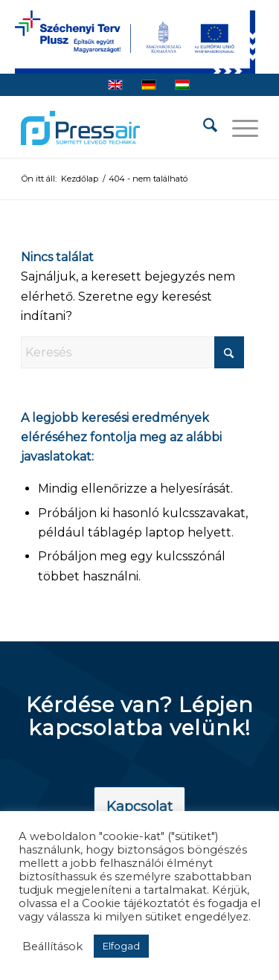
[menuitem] (203, 128)
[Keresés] (203, 128)
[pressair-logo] (80, 128)
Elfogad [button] (121, 946)
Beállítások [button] (52, 947)
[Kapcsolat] (139, 807)
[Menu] (238, 128)
